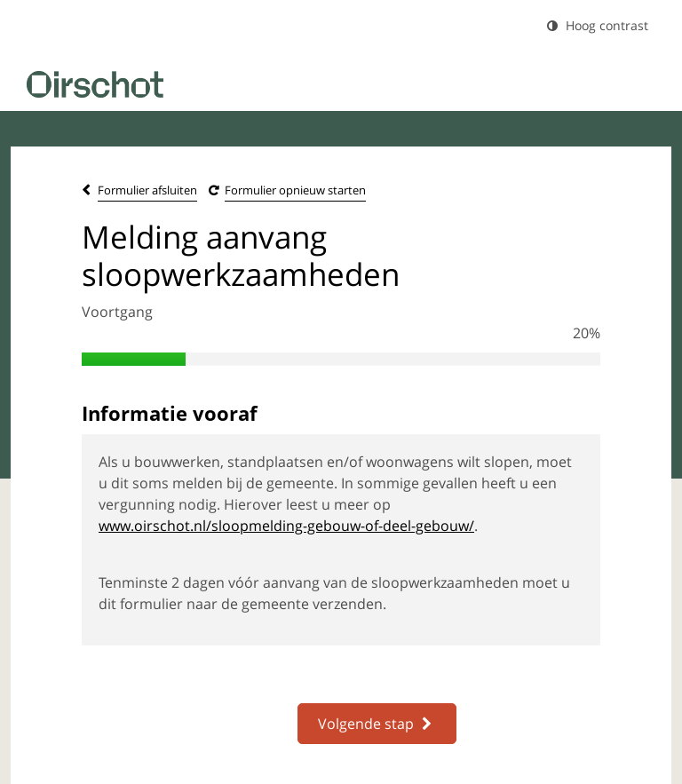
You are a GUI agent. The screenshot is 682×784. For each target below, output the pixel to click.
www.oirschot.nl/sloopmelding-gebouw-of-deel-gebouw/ (286, 526)
